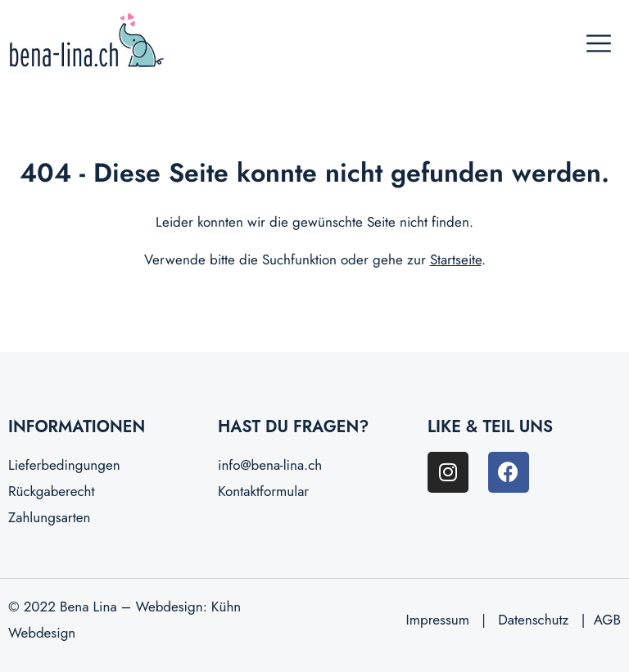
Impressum (438, 620)
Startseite (456, 259)
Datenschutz (533, 620)
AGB (607, 620)
